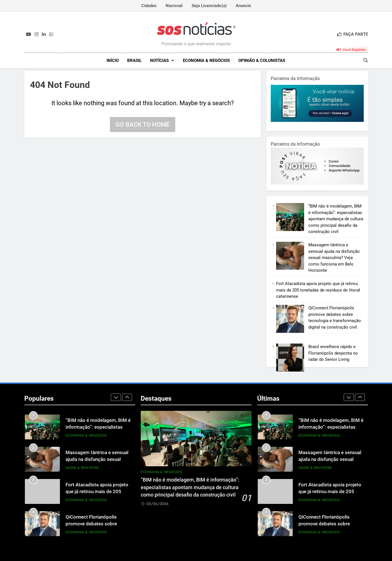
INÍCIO (113, 61)
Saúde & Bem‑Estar (82, 468)
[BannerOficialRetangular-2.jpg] (317, 183)
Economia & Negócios (206, 61)
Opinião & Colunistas (262, 61)
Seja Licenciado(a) (209, 6)
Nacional (174, 6)
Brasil (134, 61)
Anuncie (243, 6)
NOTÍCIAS (159, 61)
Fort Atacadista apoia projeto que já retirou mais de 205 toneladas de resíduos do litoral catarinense (318, 290)
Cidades (149, 6)
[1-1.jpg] (317, 120)
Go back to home (143, 125)
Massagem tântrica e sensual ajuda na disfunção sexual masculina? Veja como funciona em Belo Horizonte (334, 258)
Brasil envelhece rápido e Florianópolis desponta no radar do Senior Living (333, 353)
